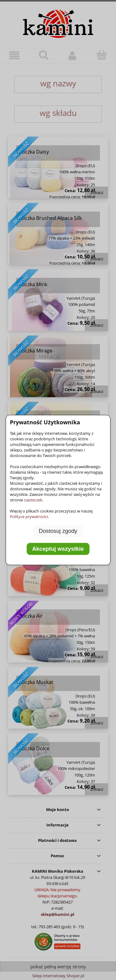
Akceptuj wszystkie (58, 549)
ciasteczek (33, 500)
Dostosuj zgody (58, 531)
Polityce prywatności (29, 517)
